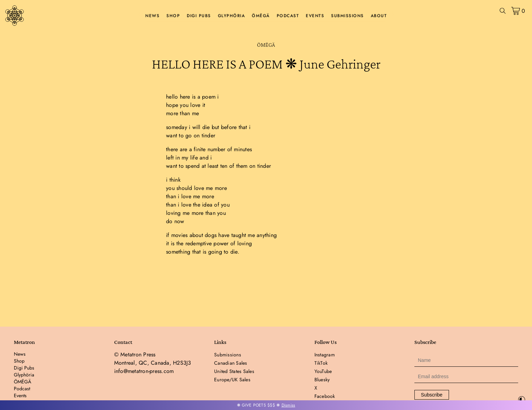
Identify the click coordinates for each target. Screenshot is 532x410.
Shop (173, 16)
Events (315, 16)
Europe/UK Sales (232, 380)
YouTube (323, 371)
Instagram (325, 355)
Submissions (347, 16)
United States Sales (234, 371)
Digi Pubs (199, 16)
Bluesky (322, 380)
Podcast (288, 16)
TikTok (321, 363)
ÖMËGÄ (261, 16)
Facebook (325, 396)
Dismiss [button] (288, 405)
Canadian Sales (231, 363)
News (152, 16)
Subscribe (432, 395)
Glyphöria (232, 16)
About (379, 16)
